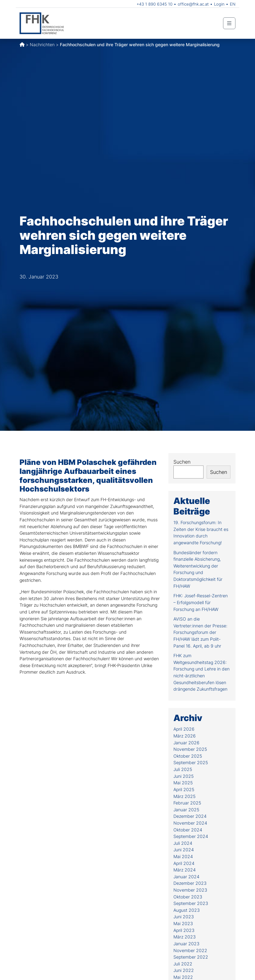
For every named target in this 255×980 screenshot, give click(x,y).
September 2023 (191, 903)
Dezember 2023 (190, 883)
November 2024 (190, 823)
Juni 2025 (183, 776)
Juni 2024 (184, 850)
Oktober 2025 (188, 756)
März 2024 (185, 870)
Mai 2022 (183, 977)
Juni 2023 (184, 917)
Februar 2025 (187, 803)
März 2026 (185, 736)
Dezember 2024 (190, 816)
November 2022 (190, 950)
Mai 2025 (183, 783)
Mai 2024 (183, 856)
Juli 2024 (183, 843)
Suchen (182, 462)
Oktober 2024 (188, 830)
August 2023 (187, 910)
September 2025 (191, 762)
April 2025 (184, 789)
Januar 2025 (186, 810)
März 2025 (184, 796)
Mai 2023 (183, 923)
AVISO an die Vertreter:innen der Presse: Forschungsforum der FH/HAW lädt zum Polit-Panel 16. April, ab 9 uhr (200, 632)
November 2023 (190, 890)
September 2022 (191, 957)
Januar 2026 (186, 743)
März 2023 (185, 937)
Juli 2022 (183, 964)
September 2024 (191, 836)
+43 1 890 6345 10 (154, 4)
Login (219, 4)
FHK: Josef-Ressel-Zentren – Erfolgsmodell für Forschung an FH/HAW (201, 602)
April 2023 (184, 930)
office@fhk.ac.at (193, 4)
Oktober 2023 (188, 897)
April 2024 (184, 863)
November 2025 (190, 749)
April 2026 (184, 729)
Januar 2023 (186, 944)
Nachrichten (42, 45)
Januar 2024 (186, 877)
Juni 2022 (184, 970)
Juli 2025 (183, 769)
